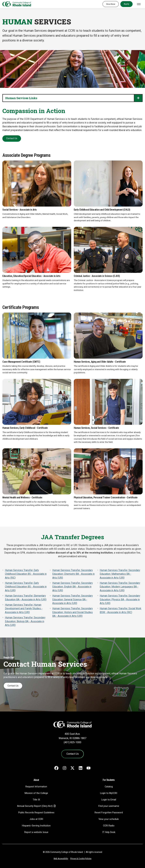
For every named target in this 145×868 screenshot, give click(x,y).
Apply (126, 4)
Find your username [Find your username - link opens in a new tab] (109, 806)
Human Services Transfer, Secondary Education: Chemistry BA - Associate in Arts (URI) (73, 574)
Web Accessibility (61, 859)
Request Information (36, 787)
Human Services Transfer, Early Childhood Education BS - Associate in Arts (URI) (26, 587)
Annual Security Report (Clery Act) (35, 806)
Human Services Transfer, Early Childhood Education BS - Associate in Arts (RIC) (26, 574)
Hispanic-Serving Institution (36, 826)
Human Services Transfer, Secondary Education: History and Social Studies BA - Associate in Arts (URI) (72, 612)
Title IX (36, 800)
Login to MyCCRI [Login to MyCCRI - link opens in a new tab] (109, 793)
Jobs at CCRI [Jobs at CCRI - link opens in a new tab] (36, 819)
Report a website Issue (36, 832)
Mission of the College (36, 793)
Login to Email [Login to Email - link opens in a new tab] (109, 800)
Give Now (111, 4)
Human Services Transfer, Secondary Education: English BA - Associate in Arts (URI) (72, 587)
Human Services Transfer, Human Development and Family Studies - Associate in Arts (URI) (24, 609)
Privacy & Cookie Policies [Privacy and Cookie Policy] (81, 859)
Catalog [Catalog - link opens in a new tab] (109, 787)
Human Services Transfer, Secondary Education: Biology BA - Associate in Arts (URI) (25, 621)
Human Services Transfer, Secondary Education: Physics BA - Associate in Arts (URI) (120, 600)
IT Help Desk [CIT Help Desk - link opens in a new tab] (109, 832)
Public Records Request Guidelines (36, 813)
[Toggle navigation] (139, 4)
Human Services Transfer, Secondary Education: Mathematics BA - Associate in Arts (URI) (120, 574)
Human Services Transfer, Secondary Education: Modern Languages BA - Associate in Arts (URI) (120, 587)
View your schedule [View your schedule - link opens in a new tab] (109, 819)
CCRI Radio (109, 826)
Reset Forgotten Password (109, 813)
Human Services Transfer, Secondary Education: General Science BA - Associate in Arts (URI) (72, 600)
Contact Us (12, 138)
